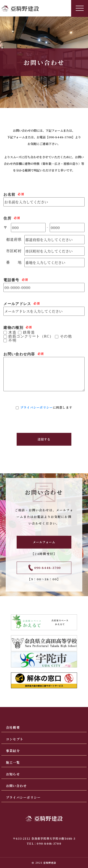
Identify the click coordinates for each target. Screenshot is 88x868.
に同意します (46, 407)
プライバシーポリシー (37, 407)
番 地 (14, 263)
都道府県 (14, 240)
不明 (12, 340)
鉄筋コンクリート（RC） (31, 336)
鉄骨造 (29, 332)
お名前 (9, 194)
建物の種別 (13, 328)
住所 (7, 218)
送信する (44, 439)
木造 (12, 332)
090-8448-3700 (60, 137)
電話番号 (11, 280)
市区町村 (14, 251)
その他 (66, 336)
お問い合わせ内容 (19, 354)
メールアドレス (17, 304)
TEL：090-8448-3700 (44, 843)
